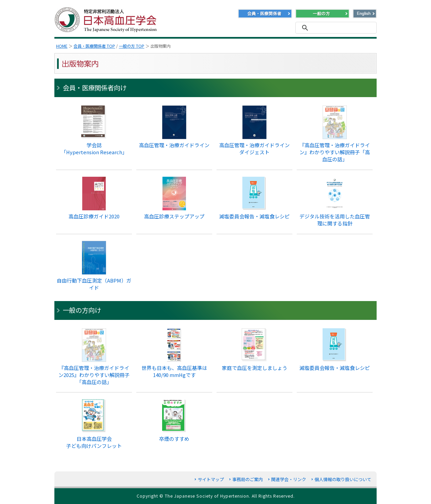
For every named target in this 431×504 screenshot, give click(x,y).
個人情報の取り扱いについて (343, 479)
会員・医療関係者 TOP (94, 46)
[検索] (335, 28)
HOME (62, 46)
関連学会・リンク (289, 479)
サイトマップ (211, 479)
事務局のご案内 (248, 479)
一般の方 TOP (132, 46)
